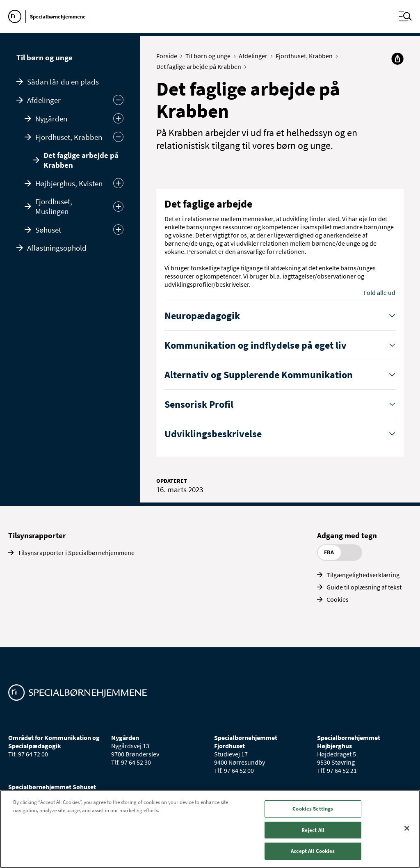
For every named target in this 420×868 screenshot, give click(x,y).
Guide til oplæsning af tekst (364, 587)
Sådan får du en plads (63, 82)
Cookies (338, 599)
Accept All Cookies (313, 851)
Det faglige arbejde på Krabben (81, 160)
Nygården (51, 119)
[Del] (397, 59)
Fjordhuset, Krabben (69, 137)
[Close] (407, 828)
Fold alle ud (379, 292)
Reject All (313, 830)
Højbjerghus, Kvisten (69, 183)
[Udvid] (118, 118)
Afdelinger (44, 100)
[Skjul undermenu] (118, 100)
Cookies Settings (313, 809)
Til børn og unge (45, 57)
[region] (210, 829)
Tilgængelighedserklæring (363, 575)
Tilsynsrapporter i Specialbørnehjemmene (76, 553)
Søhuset (48, 230)
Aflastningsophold (57, 248)
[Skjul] (118, 137)
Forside (169, 56)
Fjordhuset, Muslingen (54, 206)
